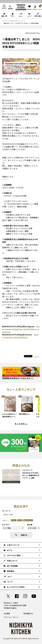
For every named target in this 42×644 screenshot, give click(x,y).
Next (38, 406)
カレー (14, 520)
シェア (37, 356)
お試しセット (28, 520)
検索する (21, 535)
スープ (20, 520)
